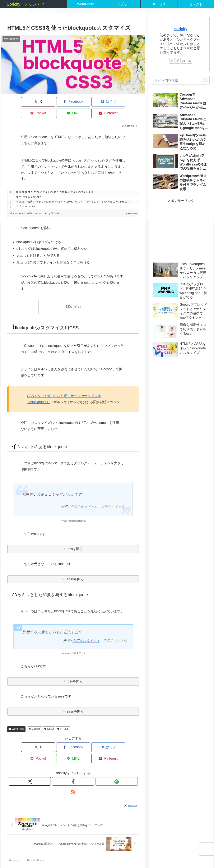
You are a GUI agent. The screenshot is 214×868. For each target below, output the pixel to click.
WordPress (16, 717)
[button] (205, 80)
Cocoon (35, 717)
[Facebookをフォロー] (68, 758)
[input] (181, 80)
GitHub (55, 202)
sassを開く (75, 568)
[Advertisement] (181, 230)
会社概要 (170, 855)
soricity (181, 29)
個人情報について (148, 855)
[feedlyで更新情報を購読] (78, 758)
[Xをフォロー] (59, 758)
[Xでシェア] (18, 102)
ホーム (90, 855)
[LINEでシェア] (106, 102)
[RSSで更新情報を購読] (88, 758)
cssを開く (75, 537)
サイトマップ (124, 855)
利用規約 (186, 855)
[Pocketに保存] (84, 102)
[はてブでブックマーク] (62, 102)
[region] (73, 188)
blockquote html (20, 202)
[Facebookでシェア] (40, 102)
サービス (104, 855)
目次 (69, 295)
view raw (132, 202)
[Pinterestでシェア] (128, 102)
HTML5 (63, 717)
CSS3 (49, 717)
